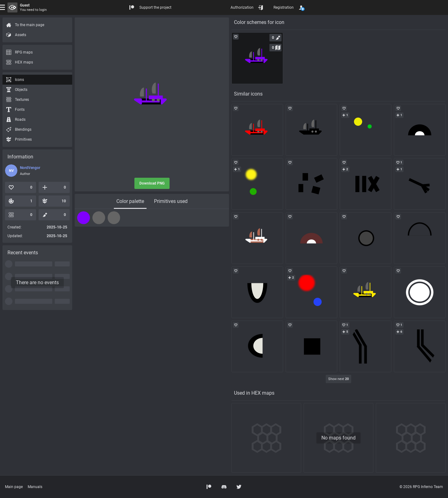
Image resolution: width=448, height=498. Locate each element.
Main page (14, 487)
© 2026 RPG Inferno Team (421, 487)
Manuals (35, 487)
